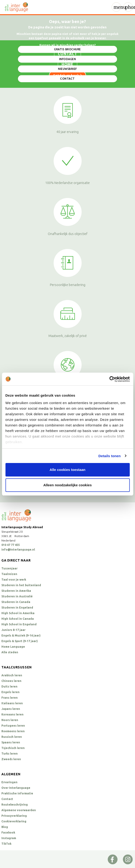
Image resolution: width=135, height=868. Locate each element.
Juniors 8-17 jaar (13, 630)
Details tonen (109, 456)
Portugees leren (13, 726)
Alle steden (10, 652)
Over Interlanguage (16, 788)
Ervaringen (9, 782)
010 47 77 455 (11, 545)
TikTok (6, 844)
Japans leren (11, 709)
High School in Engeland (19, 624)
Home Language (13, 647)
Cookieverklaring (14, 821)
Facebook (8, 832)
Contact (67, 79)
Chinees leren (11, 681)
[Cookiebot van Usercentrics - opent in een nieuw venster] (109, 379)
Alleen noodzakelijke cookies (68, 485)
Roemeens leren (13, 731)
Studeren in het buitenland (21, 585)
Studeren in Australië (17, 596)
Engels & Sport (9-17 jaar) (20, 641)
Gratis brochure (67, 49)
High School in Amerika (18, 613)
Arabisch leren (12, 675)
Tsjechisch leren (13, 748)
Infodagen (68, 59)
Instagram (9, 838)
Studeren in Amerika (16, 591)
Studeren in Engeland (17, 608)
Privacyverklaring (14, 816)
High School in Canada (18, 619)
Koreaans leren (12, 714)
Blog (5, 827)
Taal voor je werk (14, 580)
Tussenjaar (9, 568)
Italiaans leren (12, 703)
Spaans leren (11, 742)
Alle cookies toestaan (67, 470)
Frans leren (10, 698)
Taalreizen (9, 574)
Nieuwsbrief (67, 69)
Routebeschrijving (15, 805)
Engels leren (10, 692)
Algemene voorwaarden (19, 810)
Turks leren (10, 754)
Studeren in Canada (16, 602)
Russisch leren (12, 737)
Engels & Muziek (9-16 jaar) (21, 635)
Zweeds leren (11, 759)
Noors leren (10, 720)
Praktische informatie (17, 793)
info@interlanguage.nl (18, 550)
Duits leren (9, 686)
